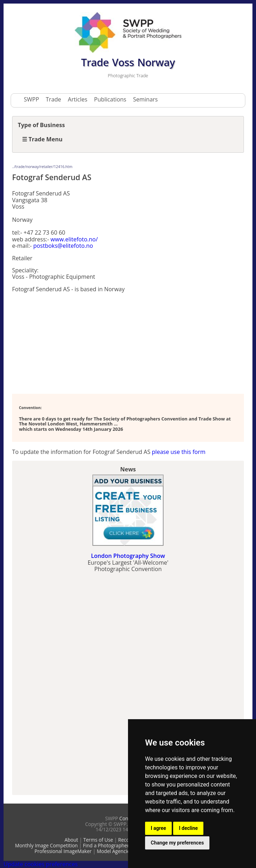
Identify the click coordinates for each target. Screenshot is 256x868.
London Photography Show (128, 556)
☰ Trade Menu (42, 139)
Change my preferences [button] (177, 843)
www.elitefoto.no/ (74, 239)
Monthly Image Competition (46, 845)
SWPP (31, 99)
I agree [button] (158, 828)
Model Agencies (114, 851)
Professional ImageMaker (63, 851)
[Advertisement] (69, 343)
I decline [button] (188, 828)
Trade (54, 99)
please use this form (179, 452)
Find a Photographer (106, 845)
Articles (78, 99)
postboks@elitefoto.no (63, 246)
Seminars (145, 99)
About (71, 840)
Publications (110, 99)
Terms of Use (98, 840)
